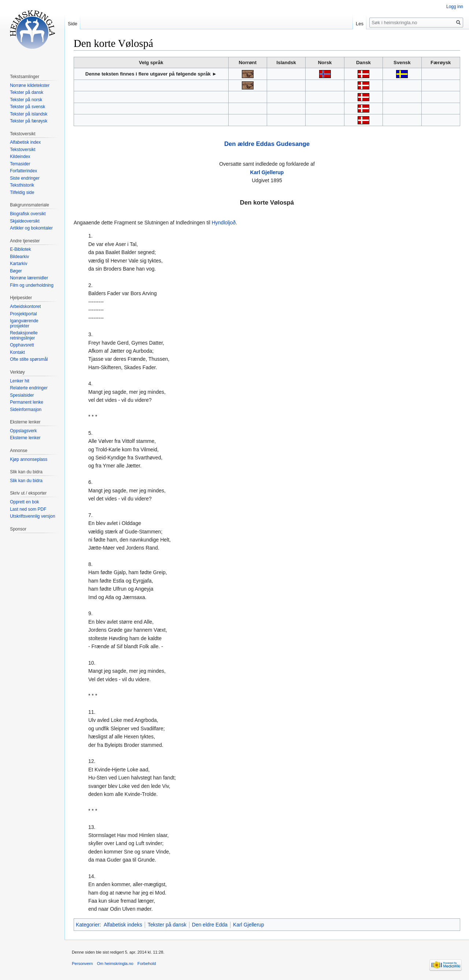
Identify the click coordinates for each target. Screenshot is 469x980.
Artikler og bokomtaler (31, 228)
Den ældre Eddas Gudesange (267, 144)
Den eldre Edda (210, 925)
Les (360, 24)
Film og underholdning (32, 285)
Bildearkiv (19, 257)
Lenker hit (20, 381)
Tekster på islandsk (29, 114)
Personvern (82, 964)
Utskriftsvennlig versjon (32, 516)
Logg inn (455, 7)
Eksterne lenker (25, 438)
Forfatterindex (23, 171)
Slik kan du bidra (26, 481)
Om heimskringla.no (115, 964)
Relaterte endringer (29, 388)
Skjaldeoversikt (25, 221)
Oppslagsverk (23, 431)
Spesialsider (22, 395)
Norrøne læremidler (29, 278)
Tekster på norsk (26, 100)
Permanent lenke (27, 402)
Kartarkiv (19, 264)
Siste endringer (25, 178)
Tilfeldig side (22, 192)
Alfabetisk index (25, 142)
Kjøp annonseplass (29, 459)
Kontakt (17, 352)
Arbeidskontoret (25, 307)
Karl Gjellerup (267, 172)
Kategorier (88, 925)
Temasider (20, 164)
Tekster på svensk (27, 107)
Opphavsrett (22, 345)
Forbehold (147, 964)
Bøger (16, 271)
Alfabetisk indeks (123, 925)
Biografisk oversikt (28, 214)
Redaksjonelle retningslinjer (24, 335)
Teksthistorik (22, 185)
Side (73, 24)
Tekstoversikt (23, 150)
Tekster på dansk (167, 925)
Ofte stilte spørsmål (29, 359)
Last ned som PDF (28, 509)
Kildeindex (20, 157)
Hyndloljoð (224, 223)
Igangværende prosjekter (24, 323)
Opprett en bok (24, 502)
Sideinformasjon (26, 410)
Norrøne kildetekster (30, 85)
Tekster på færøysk (29, 121)
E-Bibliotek (20, 249)
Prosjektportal (23, 314)
